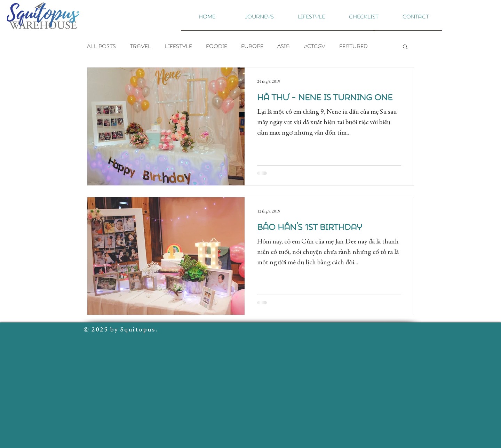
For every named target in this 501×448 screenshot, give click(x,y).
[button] (259, 19)
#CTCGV (315, 46)
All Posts (101, 46)
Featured (353, 46)
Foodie (217, 46)
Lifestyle (178, 46)
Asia (284, 46)
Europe (252, 46)
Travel (140, 46)
